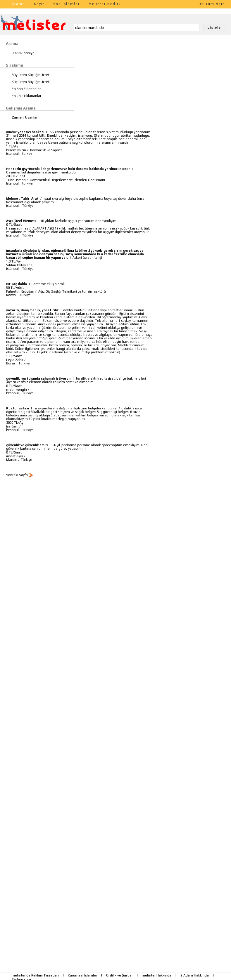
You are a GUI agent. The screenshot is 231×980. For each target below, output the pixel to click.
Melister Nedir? (105, 4)
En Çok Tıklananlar (26, 96)
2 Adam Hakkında (195, 975)
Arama (18, 4)
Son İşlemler (67, 4)
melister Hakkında (157, 975)
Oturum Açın (212, 4)
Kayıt (39, 4)
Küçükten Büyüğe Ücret (31, 82)
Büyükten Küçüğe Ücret (31, 75)
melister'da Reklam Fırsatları (35, 975)
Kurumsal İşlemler (82, 975)
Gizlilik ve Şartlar (119, 975)
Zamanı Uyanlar (25, 117)
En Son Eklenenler (26, 89)
